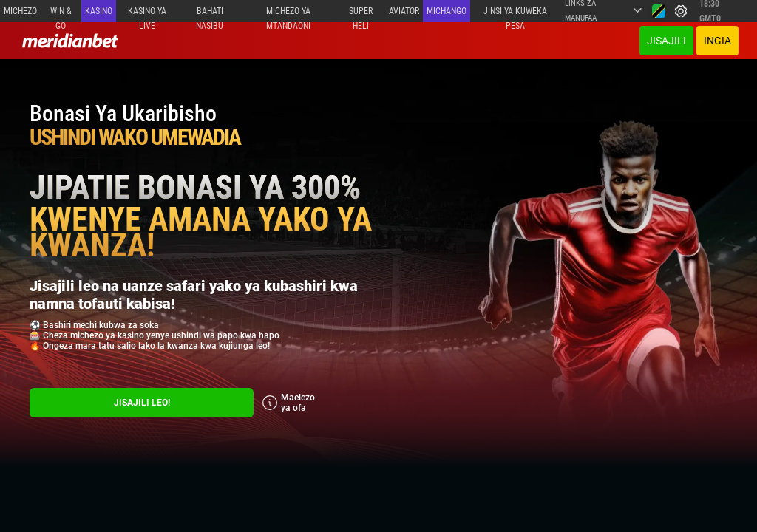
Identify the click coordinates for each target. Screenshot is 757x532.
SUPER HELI (361, 14)
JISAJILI (666, 41)
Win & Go (61, 14)
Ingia (717, 41)
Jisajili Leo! (142, 403)
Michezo (20, 11)
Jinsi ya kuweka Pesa (515, 14)
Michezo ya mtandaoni (288, 14)
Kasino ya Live (147, 14)
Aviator (404, 11)
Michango (447, 11)
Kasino (99, 11)
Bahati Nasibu (210, 14)
